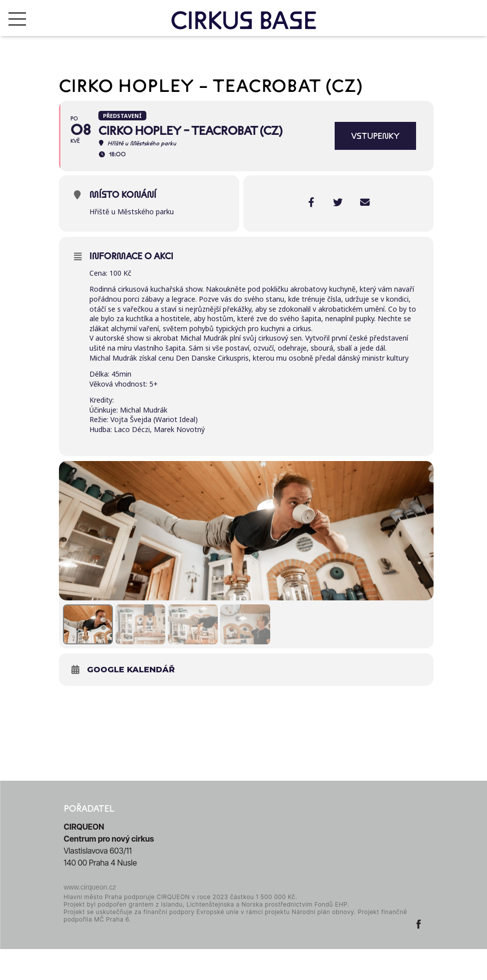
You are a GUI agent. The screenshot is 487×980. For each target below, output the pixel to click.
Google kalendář (131, 701)
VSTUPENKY (375, 136)
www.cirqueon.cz (90, 918)
